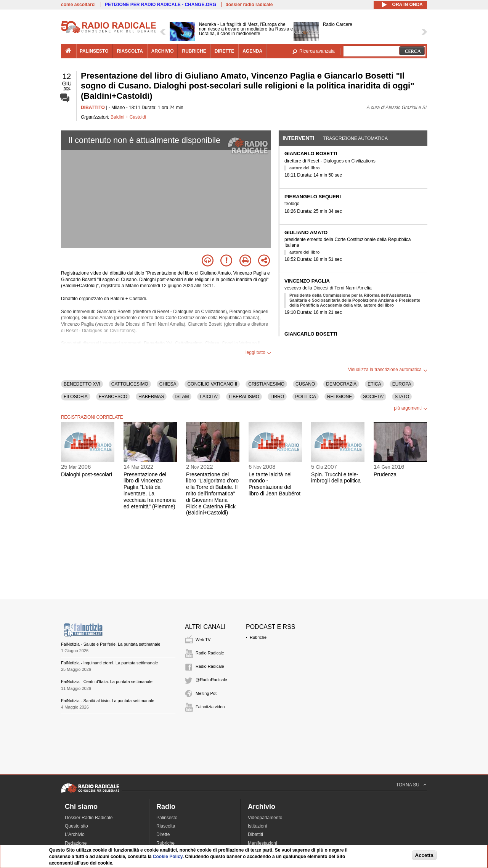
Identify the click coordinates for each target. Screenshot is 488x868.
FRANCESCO (113, 397)
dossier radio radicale (249, 5)
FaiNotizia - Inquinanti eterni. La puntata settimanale (109, 663)
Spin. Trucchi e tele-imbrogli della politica (336, 478)
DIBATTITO (93, 108)
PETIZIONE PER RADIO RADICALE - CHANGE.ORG (161, 5)
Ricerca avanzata (317, 51)
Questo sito (76, 826)
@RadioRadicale (211, 680)
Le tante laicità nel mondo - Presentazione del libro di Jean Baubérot (274, 484)
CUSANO (305, 384)
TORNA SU (408, 785)
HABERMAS (151, 397)
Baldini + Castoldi (128, 117)
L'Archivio (75, 834)
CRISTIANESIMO (266, 384)
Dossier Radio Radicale (89, 818)
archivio (163, 51)
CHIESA (168, 384)
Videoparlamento (265, 818)
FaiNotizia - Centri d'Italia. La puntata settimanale (107, 682)
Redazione (76, 843)
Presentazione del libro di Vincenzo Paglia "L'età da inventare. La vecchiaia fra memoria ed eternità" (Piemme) (150, 490)
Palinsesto (167, 818)
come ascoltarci (78, 5)
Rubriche (258, 637)
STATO (402, 397)
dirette (224, 51)
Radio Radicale (210, 653)
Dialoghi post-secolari (87, 474)
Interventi (298, 138)
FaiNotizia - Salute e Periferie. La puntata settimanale (111, 644)
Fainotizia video (210, 707)
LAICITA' (209, 397)
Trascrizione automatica (355, 138)
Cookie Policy (168, 857)
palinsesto (94, 51)
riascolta (130, 51)
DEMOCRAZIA (341, 384)
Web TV (203, 640)
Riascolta (166, 826)
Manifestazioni (262, 843)
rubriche (194, 51)
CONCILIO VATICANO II (212, 384)
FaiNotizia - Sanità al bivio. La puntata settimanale (108, 701)
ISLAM (182, 397)
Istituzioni (257, 826)
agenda (252, 51)
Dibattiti (255, 834)
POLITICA (306, 397)
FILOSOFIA (76, 397)
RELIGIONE (340, 397)
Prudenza (385, 474)
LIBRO (277, 397)
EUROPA (402, 384)
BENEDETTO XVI (82, 384)
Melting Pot (206, 693)
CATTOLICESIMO (130, 384)
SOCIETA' (373, 397)
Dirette (163, 834)
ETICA (374, 384)
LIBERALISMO (244, 397)
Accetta (424, 855)
